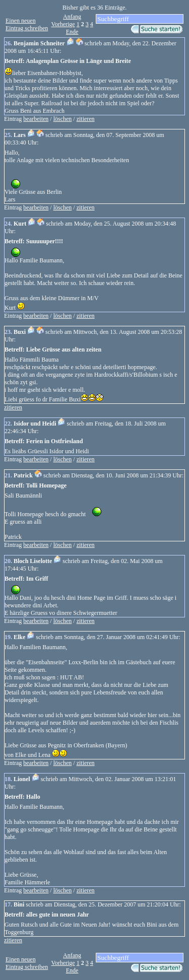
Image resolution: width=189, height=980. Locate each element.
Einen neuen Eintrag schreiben (27, 24)
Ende (72, 32)
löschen (63, 119)
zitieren (86, 119)
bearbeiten (36, 119)
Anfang (72, 17)
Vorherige (63, 24)
